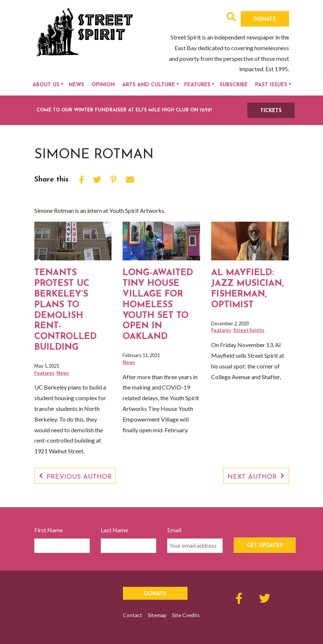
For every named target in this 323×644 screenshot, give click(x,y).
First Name (49, 530)
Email (174, 530)
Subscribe (234, 85)
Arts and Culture (149, 85)
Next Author (252, 477)
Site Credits (186, 615)
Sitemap (157, 615)
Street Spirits (249, 330)
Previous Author (79, 477)
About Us (46, 85)
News (76, 85)
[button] (231, 18)
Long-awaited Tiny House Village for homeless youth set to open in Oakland (158, 305)
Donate (265, 19)
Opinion (103, 85)
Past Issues (271, 85)
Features (197, 85)
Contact (133, 615)
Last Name (114, 530)
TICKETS (271, 111)
